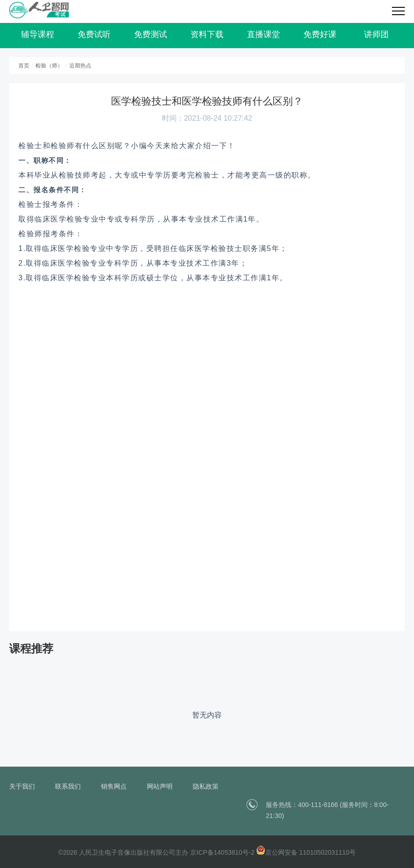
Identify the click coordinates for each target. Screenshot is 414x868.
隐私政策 (206, 786)
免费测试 (151, 34)
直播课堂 (263, 34)
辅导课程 (38, 34)
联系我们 (68, 786)
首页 (24, 66)
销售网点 (114, 786)
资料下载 (207, 34)
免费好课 (320, 34)
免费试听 (94, 34)
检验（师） (49, 66)
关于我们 (22, 786)
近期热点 (80, 66)
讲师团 (376, 34)
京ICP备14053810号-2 (222, 852)
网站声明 (160, 786)
